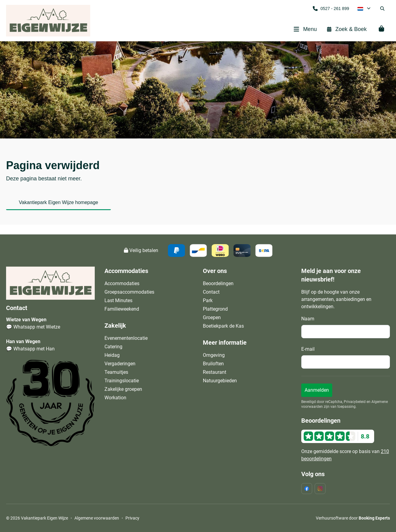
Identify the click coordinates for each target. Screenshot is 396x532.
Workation (115, 398)
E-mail (308, 349)
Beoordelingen (218, 283)
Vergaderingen (120, 364)
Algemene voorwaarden (97, 518)
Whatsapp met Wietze (37, 327)
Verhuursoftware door (353, 518)
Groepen (212, 317)
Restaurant (215, 372)
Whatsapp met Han (34, 349)
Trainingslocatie (122, 381)
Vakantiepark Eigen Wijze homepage (58, 202)
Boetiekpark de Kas (223, 326)
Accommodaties (122, 283)
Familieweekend (122, 309)
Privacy (132, 518)
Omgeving (214, 355)
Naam (308, 319)
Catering (113, 347)
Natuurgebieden (220, 381)
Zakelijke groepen (123, 389)
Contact (211, 292)
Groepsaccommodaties (129, 292)
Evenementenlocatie (126, 338)
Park (208, 300)
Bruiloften (213, 364)
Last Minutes (118, 300)
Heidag (112, 355)
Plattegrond (215, 309)
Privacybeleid (355, 402)
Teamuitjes (116, 372)
